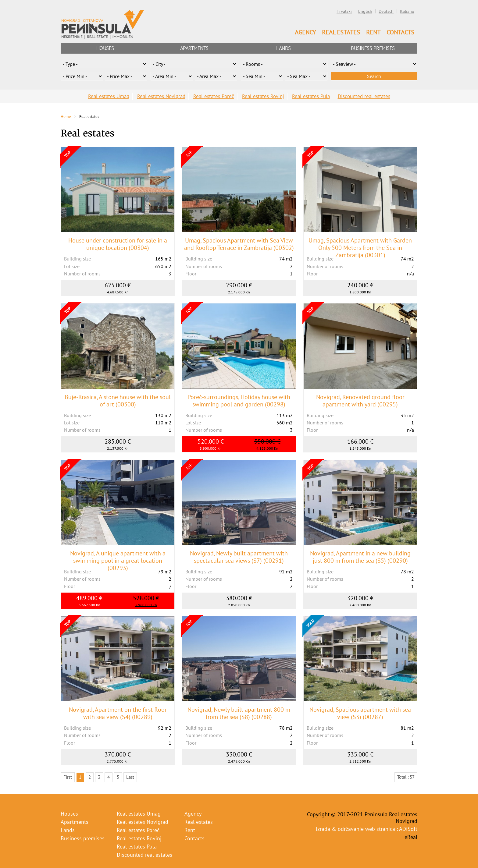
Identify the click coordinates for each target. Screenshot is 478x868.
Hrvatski (344, 11)
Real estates (341, 32)
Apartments (194, 48)
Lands (284, 48)
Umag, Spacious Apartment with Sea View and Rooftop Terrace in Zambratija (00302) (239, 244)
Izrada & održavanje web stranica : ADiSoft (367, 829)
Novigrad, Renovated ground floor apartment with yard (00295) (360, 401)
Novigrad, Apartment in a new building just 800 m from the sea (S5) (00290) (360, 557)
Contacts (400, 32)
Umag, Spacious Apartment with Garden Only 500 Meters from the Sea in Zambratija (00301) (360, 248)
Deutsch (386, 11)
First (68, 777)
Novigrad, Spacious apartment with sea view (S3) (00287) (360, 713)
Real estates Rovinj (263, 96)
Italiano (407, 11)
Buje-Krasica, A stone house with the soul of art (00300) (118, 401)
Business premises (373, 48)
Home (66, 117)
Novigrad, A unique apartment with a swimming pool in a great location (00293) (118, 561)
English (365, 11)
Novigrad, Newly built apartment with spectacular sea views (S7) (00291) (239, 557)
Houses (105, 48)
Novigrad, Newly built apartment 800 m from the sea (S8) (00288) (239, 713)
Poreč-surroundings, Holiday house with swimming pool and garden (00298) (239, 401)
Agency (305, 32)
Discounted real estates (364, 96)
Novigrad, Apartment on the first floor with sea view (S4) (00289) (118, 713)
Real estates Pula (311, 96)
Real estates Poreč (214, 96)
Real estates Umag (109, 96)
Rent (373, 32)
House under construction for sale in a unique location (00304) (118, 244)
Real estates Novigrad (161, 96)
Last (130, 777)
